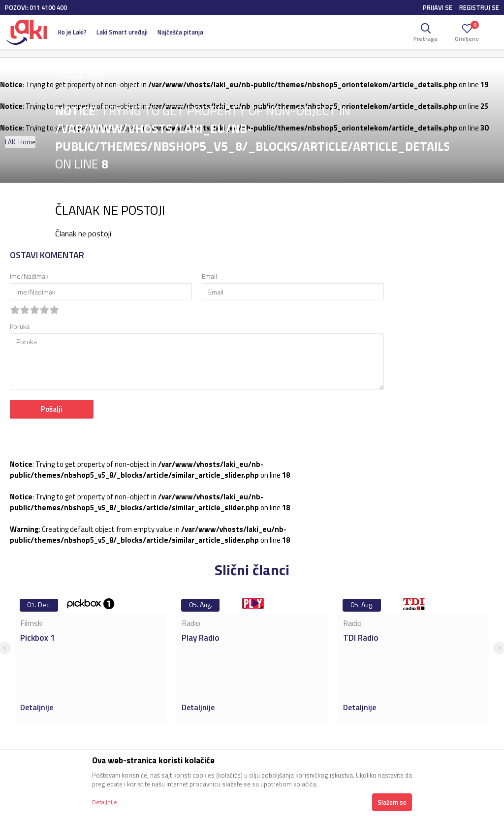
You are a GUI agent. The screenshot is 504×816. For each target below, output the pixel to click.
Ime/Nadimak (29, 277)
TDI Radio (361, 638)
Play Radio (201, 638)
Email (209, 277)
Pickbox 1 (38, 638)
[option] (91, 659)
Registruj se (479, 7)
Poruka (20, 327)
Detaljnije (38, 707)
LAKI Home (20, 142)
